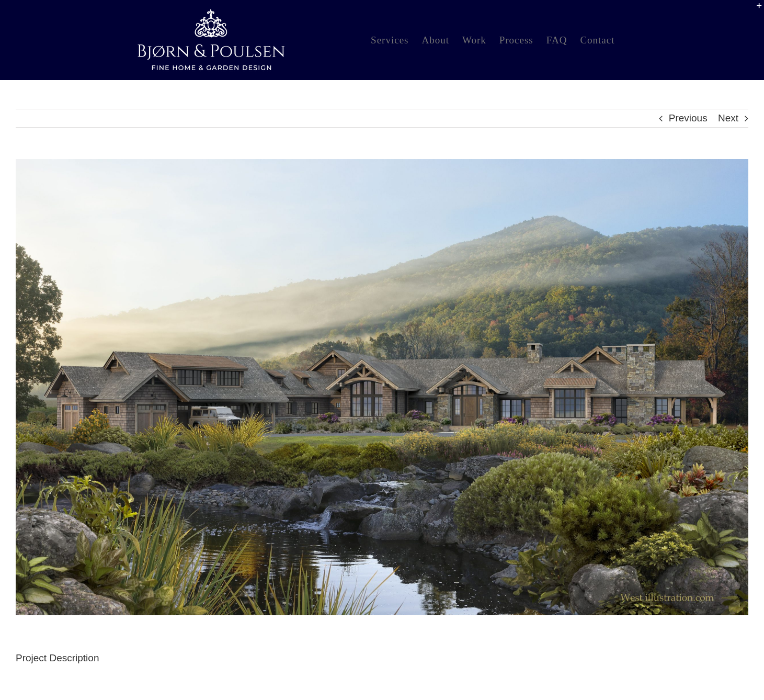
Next (728, 118)
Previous (688, 118)
